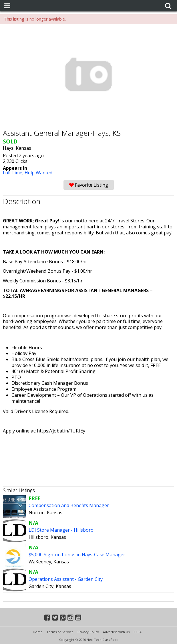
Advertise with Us (116, 632)
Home (38, 632)
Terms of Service (60, 632)
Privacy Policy (88, 632)
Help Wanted (38, 173)
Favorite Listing (89, 185)
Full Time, (14, 173)
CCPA (138, 632)
